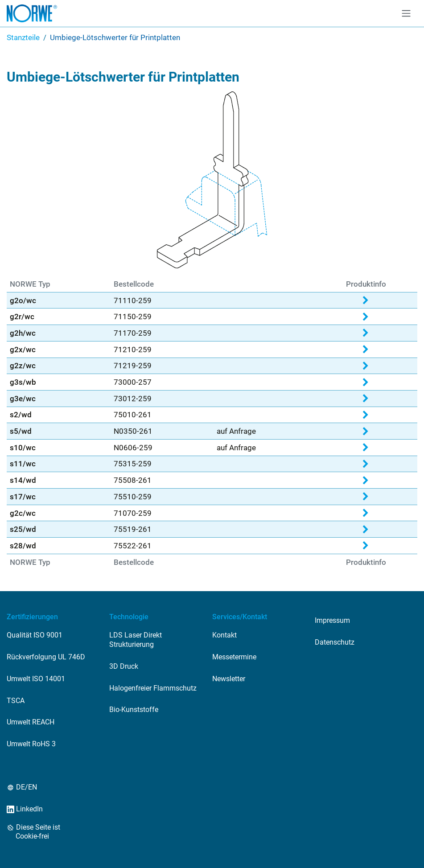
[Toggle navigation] (406, 13)
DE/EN (26, 787)
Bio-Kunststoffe (134, 710)
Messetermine (234, 657)
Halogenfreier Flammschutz (153, 688)
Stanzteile (23, 37)
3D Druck (124, 666)
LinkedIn (29, 809)
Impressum (332, 620)
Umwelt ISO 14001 (36, 679)
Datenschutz (335, 642)
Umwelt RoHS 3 (31, 744)
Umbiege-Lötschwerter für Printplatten (115, 37)
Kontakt (224, 635)
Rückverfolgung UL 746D (46, 657)
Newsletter (229, 679)
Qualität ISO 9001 (35, 635)
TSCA (16, 701)
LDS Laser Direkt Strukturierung (136, 640)
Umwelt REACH (31, 722)
